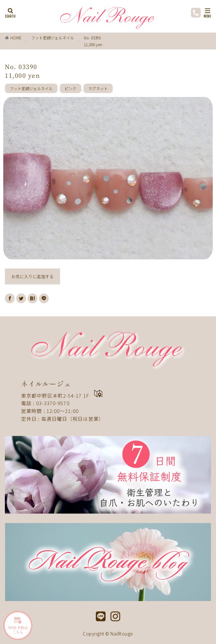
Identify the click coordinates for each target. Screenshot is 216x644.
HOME (16, 38)
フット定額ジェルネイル (53, 38)
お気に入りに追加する (32, 276)
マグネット (98, 88)
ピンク (70, 88)
